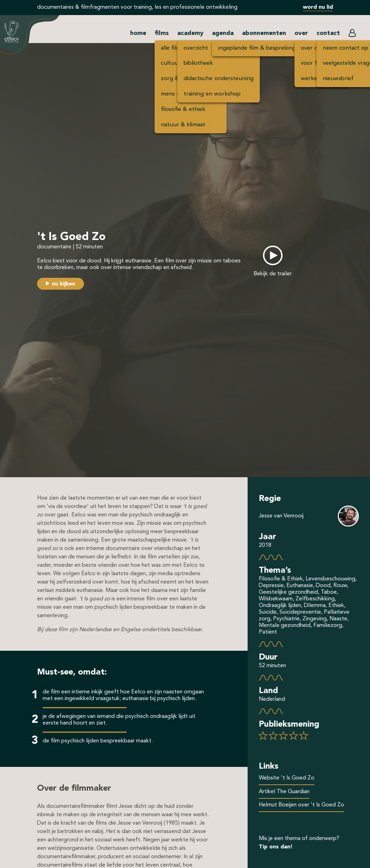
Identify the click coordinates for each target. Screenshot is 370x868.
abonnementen (264, 33)
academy (190, 33)
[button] (352, 35)
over (301, 33)
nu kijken (63, 284)
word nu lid (318, 7)
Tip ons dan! (276, 847)
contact (328, 33)
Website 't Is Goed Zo (287, 778)
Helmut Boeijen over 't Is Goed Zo (301, 805)
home (138, 33)
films (162, 33)
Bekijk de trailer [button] (273, 274)
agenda (223, 33)
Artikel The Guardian (284, 792)
